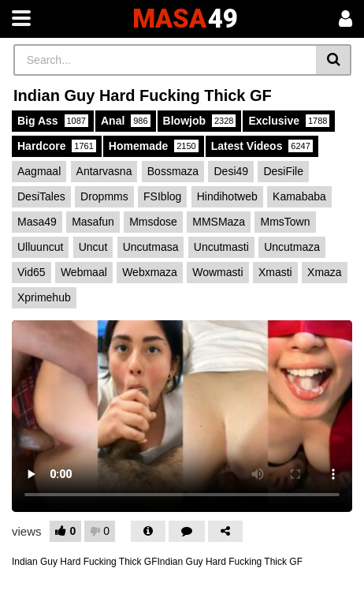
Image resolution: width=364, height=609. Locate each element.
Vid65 (32, 272)
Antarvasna (104, 171)
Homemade (154, 146)
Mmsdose (153, 222)
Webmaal (84, 272)
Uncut (93, 247)
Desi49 (231, 171)
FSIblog (162, 196)
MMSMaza (219, 222)
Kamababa (299, 196)
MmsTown (285, 222)
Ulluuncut (40, 247)
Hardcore (57, 146)
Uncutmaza (292, 247)
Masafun (93, 222)
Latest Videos (262, 146)
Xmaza (325, 272)
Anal (126, 121)
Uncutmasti (221, 247)
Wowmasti (217, 272)
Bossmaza (173, 171)
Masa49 (37, 222)
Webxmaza (150, 272)
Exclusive (289, 121)
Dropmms (104, 196)
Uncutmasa (151, 247)
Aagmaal (39, 171)
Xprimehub (44, 297)
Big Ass (53, 121)
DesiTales (41, 196)
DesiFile (283, 171)
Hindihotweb (227, 196)
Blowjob (200, 121)
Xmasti (275, 272)
